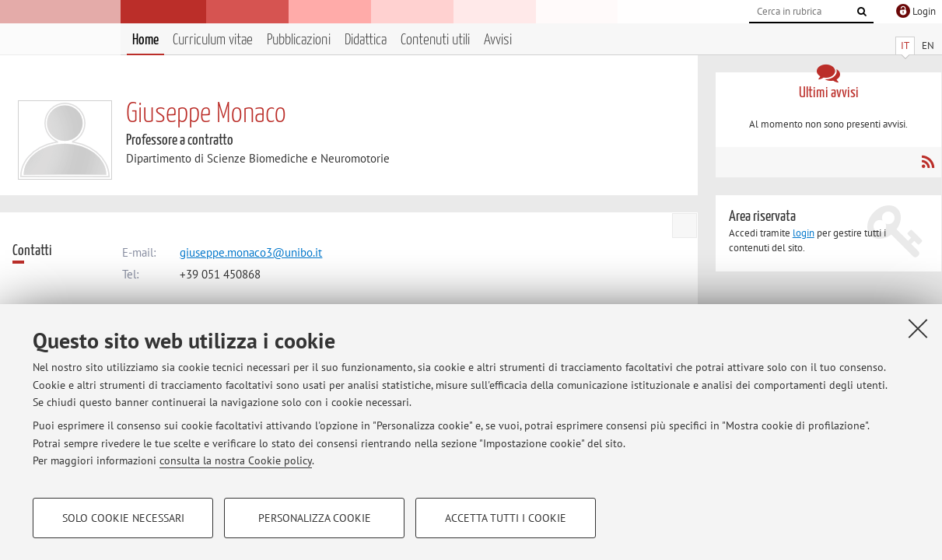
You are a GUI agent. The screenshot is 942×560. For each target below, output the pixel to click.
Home (145, 40)
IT (905, 45)
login (804, 233)
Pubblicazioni (299, 40)
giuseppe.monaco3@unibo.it (251, 252)
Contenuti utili (435, 40)
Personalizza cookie (315, 518)
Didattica (366, 40)
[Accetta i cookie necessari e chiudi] (918, 328)
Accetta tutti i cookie (506, 518)
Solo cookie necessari (123, 518)
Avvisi (498, 40)
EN (928, 45)
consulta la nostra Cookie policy (236, 460)
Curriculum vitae (213, 40)
